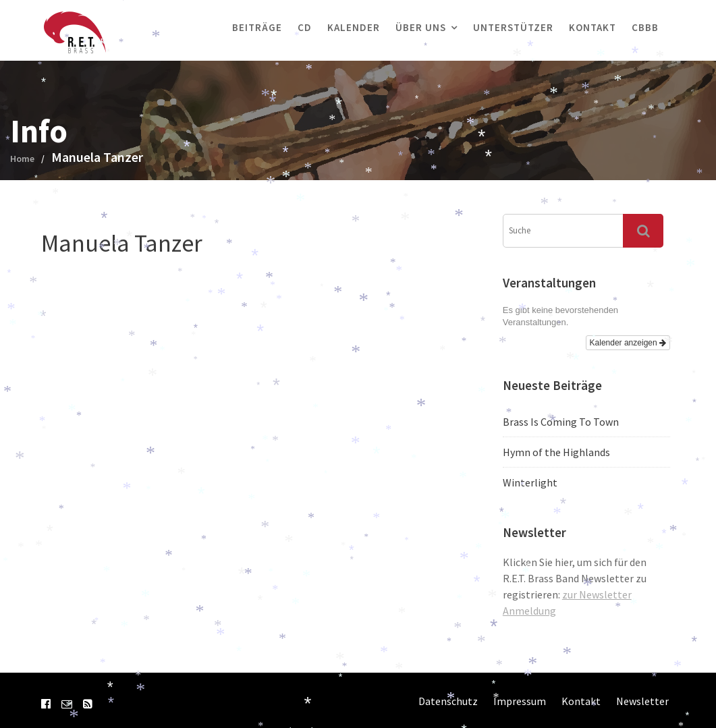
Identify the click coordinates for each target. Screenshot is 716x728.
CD (305, 27)
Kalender (354, 27)
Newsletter (642, 701)
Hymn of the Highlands (556, 452)
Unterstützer (513, 27)
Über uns (421, 27)
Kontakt (593, 27)
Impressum (520, 701)
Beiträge (257, 27)
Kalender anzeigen (628, 343)
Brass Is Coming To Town (561, 422)
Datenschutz (448, 701)
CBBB (645, 27)
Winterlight (530, 482)
